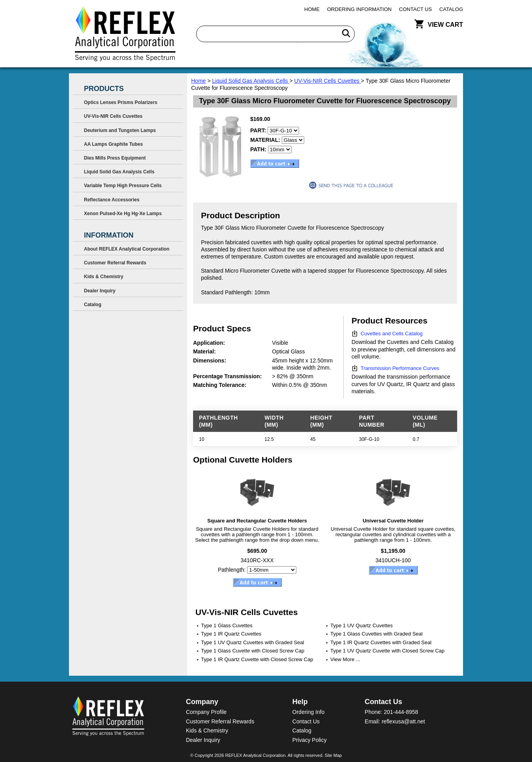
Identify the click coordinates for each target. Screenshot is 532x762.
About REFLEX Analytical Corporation (127, 249)
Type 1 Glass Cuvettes (227, 625)
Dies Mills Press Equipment (115, 158)
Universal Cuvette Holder (393, 521)
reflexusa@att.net (403, 721)
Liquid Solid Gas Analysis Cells (251, 81)
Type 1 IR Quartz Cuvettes (231, 634)
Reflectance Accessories (112, 200)
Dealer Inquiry (100, 291)
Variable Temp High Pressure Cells (123, 186)
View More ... (345, 659)
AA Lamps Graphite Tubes (113, 144)
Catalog (451, 9)
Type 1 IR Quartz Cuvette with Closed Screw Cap (257, 659)
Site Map (333, 755)
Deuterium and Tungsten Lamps (120, 130)
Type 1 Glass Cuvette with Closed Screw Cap (253, 651)
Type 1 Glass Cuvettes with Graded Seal (376, 634)
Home (312, 9)
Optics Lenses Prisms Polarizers (121, 102)
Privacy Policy (310, 740)
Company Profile (206, 712)
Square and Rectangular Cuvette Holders (257, 521)
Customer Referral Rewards (115, 263)
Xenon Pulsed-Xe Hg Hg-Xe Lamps (123, 214)
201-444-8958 (401, 712)
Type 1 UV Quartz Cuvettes (361, 625)
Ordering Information (359, 9)
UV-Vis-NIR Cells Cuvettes (328, 81)
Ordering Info (309, 712)
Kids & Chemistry (104, 277)
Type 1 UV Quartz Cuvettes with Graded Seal (253, 642)
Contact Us (416, 9)
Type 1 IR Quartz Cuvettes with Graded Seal (381, 642)
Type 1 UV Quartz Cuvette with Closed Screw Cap (387, 651)
